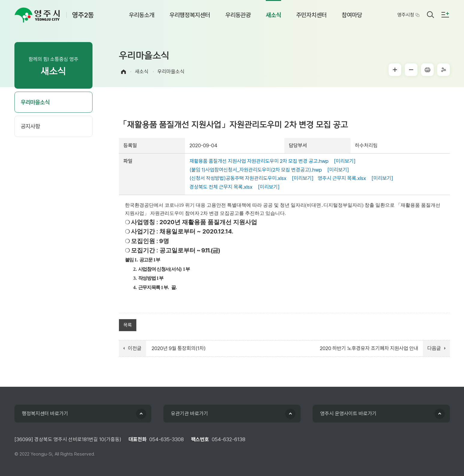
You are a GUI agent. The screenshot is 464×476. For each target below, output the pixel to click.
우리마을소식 (171, 72)
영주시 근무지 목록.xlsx (342, 178)
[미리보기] (345, 161)
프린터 (427, 70)
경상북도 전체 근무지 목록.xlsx (221, 187)
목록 (128, 325)
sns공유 (444, 70)
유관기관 (190, 413)
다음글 (434, 348)
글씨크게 (395, 70)
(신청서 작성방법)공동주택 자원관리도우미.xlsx (238, 178)
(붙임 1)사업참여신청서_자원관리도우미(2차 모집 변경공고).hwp (256, 170)
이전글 (135, 348)
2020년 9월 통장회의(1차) (179, 348)
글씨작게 (411, 70)
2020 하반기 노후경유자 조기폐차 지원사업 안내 (369, 348)
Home (123, 72)
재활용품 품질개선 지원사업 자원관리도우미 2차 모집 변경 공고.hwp (259, 161)
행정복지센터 (45, 413)
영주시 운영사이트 (348, 413)
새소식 (142, 72)
